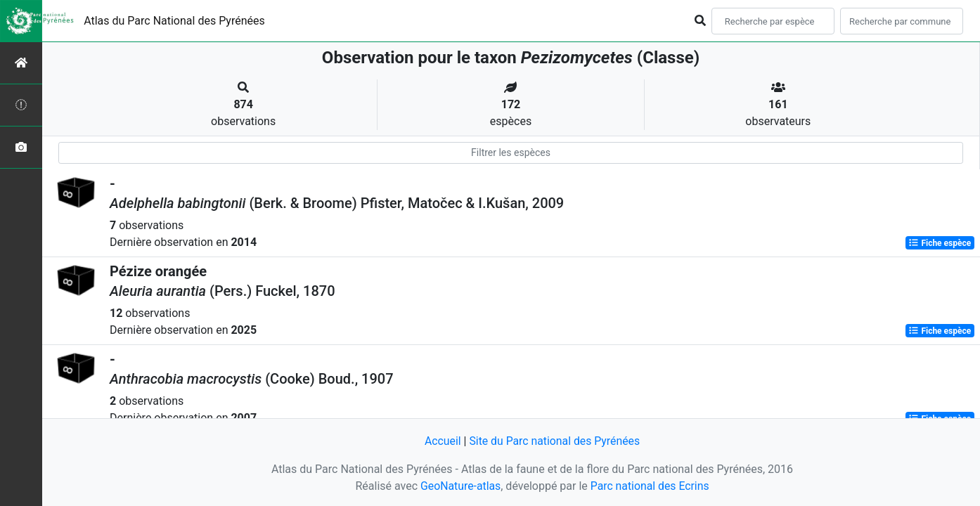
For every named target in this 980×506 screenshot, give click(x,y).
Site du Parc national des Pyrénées (555, 441)
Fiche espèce (940, 243)
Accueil (441, 441)
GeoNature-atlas (460, 486)
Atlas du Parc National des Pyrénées (174, 21)
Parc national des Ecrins (650, 486)
